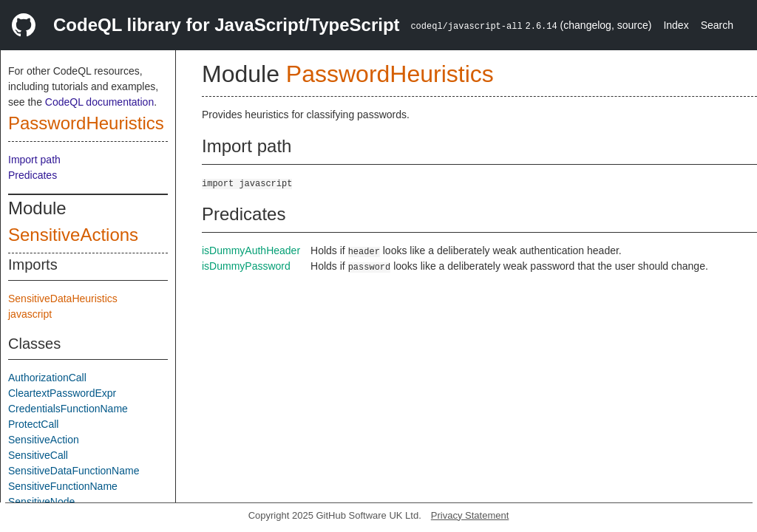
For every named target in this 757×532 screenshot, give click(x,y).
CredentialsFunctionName (68, 409)
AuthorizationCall (47, 378)
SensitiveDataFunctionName (74, 471)
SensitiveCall (38, 455)
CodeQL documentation (99, 102)
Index (676, 25)
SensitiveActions (73, 235)
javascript (30, 314)
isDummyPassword (246, 266)
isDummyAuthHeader (251, 250)
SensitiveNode (41, 502)
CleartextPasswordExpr (62, 393)
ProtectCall (33, 424)
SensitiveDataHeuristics (63, 299)
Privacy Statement (470, 515)
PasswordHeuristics (86, 123)
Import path (34, 160)
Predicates (33, 175)
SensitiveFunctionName (63, 486)
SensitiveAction (44, 440)
